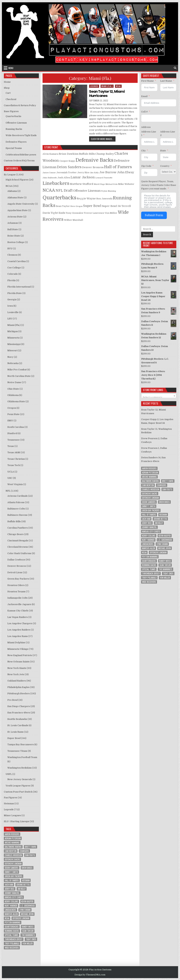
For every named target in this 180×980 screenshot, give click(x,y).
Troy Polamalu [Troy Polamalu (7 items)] (12, 943)
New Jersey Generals (20, 779)
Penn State (13, 414)
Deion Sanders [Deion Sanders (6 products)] (69, 167)
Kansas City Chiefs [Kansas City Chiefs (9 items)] (14, 897)
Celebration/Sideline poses (21, 155)
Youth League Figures (18, 786)
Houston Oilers (16, 585)
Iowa (10, 306)
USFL (9, 774)
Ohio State (13, 389)
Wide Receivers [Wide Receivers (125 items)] (12, 948)
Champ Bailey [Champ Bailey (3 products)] (105, 154)
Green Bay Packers (18, 579)
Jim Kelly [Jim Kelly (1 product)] (94, 173)
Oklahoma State (16, 401)
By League (10, 175)
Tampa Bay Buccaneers (21, 744)
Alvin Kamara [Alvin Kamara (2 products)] (50, 154)
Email (144, 96)
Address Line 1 (149, 133)
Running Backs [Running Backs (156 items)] (12, 931)
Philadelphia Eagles (18, 687)
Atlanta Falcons (16, 502)
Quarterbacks (13, 116)
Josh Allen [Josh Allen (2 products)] (64, 178)
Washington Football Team (22, 757)
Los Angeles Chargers (20, 623)
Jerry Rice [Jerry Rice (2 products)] (83, 172)
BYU (10, 249)
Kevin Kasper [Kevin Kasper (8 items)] (27, 901)
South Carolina (16, 427)
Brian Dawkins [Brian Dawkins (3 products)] (69, 154)
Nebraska (13, 363)
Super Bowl (14, 738)
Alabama (12, 191)
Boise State (14, 236)
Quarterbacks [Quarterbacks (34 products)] (59, 198)
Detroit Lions (15, 572)
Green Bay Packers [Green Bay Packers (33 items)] (14, 876)
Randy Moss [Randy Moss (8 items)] (28, 927)
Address (146, 127)
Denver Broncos (17, 566)
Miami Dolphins (16, 643)
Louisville (13, 312)
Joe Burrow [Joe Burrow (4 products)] (108, 172)
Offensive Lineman (16, 123)
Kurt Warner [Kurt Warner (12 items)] (11, 906)
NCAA (118, 86)
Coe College (14, 268)
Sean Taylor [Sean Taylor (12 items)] (28, 931)
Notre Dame (14, 382)
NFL (8, 491)
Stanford (12, 433)
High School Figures (17, 180)
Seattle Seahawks (17, 719)
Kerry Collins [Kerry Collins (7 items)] (11, 901)
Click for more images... (103, 139)
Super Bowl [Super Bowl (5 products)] (92, 206)
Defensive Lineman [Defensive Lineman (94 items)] (13, 864)
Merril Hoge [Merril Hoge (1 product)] (99, 184)
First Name (147, 81)
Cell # (144, 112)
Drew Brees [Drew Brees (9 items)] (27, 868)
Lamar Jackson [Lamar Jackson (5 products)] (83, 177)
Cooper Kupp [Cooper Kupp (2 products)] (67, 161)
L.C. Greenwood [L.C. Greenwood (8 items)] (28, 906)
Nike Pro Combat (17, 370)
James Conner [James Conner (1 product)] (49, 173)
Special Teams (14, 148)
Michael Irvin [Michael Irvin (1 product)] (112, 184)
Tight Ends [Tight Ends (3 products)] (58, 213)
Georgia (12, 299)
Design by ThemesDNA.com (90, 975)
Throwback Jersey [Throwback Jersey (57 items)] (14, 939)
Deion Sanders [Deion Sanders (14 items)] (12, 868)
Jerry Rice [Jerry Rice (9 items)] (10, 889)
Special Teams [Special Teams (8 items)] (12, 935)
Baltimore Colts (16, 509)
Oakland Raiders (17, 681)
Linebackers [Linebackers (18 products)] (56, 183)
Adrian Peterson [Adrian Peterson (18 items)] (13, 838)
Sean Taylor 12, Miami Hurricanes (107, 94)
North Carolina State (19, 376)
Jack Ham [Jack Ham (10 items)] (9, 885)
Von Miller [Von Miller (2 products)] (111, 213)
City (143, 151)
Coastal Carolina (17, 261)
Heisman (9, 803)
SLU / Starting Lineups (17, 821)
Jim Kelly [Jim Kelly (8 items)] (22, 889)
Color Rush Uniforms (19, 553)
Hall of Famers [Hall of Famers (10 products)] (118, 167)
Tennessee (14, 440)
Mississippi (14, 344)
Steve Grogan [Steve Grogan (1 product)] (76, 206)
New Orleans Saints (18, 662)
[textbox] (159, 397)
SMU (10, 421)
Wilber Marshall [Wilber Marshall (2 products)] (74, 220)
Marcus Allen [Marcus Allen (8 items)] (11, 914)
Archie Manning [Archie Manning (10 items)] (12, 843)
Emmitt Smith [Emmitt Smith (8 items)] (11, 872)
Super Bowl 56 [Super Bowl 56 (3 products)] (111, 206)
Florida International (19, 287)
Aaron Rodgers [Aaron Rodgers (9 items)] (12, 834)
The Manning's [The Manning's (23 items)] (28, 935)
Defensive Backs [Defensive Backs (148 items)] (12, 859)
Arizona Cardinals (17, 496)
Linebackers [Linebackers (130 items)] (10, 910)
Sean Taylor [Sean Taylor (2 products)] (63, 206)
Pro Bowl (13, 700)
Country (165, 166)
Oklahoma (13, 395)
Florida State (15, 293)
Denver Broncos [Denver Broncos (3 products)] (93, 167)
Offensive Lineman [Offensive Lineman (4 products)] (87, 191)
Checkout (11, 99)
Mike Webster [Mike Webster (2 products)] (126, 184)
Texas (11, 446)
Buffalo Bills (14, 521)
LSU (10, 319)
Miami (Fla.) (107, 86)
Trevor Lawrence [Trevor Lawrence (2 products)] (94, 213)
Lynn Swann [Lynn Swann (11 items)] (25, 910)
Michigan (13, 331)
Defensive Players (16, 142)
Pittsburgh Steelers (19, 693)
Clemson (12, 255)
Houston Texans (16, 592)
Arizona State (15, 217)
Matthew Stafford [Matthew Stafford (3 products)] (82, 184)
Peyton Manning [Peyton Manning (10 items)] (13, 922)
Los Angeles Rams (18, 636)
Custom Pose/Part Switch (18, 792)
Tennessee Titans (17, 751)
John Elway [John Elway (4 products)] (126, 172)
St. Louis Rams (15, 732)
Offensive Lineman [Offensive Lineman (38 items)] (21, 918)
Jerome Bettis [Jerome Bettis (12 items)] (23, 885)
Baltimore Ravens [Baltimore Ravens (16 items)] (13, 847)
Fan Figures (11, 798)
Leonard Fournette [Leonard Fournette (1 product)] (104, 178)
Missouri (12, 350)
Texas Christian (16, 459)
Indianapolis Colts (17, 598)
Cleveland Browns (18, 547)
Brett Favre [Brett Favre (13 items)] (30, 847)
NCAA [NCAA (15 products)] (49, 190)
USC (10, 478)
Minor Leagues (12, 815)
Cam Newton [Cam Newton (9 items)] (11, 851)
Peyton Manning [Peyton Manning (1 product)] (109, 191)
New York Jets (16, 674)
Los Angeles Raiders (19, 630)
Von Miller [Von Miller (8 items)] (28, 943)
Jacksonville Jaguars (19, 604)
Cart (8, 93)
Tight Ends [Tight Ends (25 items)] (31, 939)
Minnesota (13, 338)
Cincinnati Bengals (18, 541)
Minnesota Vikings (18, 649)
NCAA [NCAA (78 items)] (7, 918)
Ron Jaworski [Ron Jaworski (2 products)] (104, 199)
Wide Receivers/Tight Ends (21, 135)
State (163, 151)
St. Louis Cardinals (18, 725)
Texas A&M (14, 452)
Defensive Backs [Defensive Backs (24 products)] (94, 160)
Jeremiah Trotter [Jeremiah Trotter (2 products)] (66, 172)
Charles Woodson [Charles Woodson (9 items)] (13, 855)
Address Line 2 (168, 133)
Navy (10, 357)
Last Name (166, 81)
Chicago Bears (15, 534)
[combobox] (159, 396)
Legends (94, 86)
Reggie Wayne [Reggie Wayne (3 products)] (86, 198)
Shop (7, 88)
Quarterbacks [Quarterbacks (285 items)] (12, 927)
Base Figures (11, 111)
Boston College (16, 242)
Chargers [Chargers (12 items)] (24, 851)
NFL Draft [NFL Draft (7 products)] (64, 191)
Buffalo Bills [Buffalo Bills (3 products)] (87, 154)
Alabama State (15, 198)
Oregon (12, 408)
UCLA (11, 472)
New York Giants (17, 668)
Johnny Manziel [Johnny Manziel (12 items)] (12, 893)
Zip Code (146, 166)
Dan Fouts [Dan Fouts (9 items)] (30, 855)
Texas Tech (14, 465)
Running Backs (14, 129)
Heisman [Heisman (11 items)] (26, 880)
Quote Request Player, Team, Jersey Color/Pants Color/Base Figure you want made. (159, 185)
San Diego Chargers (19, 706)
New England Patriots (20, 655)
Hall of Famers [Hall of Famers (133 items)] (12, 880)
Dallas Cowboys (16, 560)
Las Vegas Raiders (18, 617)
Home (7, 82)
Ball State (13, 229)
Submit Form (154, 215)
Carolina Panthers (18, 528)
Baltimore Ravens (17, 515)
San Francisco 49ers (19, 713)
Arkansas (13, 223)
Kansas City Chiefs (18, 611)
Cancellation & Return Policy (20, 105)
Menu (11, 68)
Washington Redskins (20, 768)
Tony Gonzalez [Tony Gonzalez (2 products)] (75, 213)
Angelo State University (21, 204)
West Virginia (15, 484)
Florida (11, 280)
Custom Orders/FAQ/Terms (19, 161)
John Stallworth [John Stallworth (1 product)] (50, 178)
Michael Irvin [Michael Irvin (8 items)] (27, 914)
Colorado (13, 274)
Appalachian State (17, 210)
